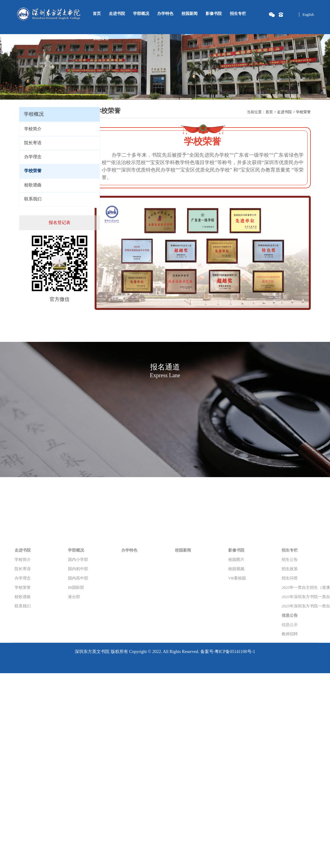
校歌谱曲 (33, 185)
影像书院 (214, 13)
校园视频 (236, 569)
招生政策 (290, 569)
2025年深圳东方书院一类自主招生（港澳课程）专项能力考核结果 (300, 606)
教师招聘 (290, 634)
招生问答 (290, 578)
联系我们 (33, 199)
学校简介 (33, 129)
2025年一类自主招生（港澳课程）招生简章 (300, 587)
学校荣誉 (303, 112)
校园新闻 (190, 13)
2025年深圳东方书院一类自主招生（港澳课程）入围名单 (300, 597)
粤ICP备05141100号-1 (235, 652)
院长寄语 (33, 143)
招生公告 (290, 559)
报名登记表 (60, 223)
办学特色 (165, 13)
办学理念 (33, 157)
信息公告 (101, 38)
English (308, 15)
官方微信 (60, 299)
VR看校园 (237, 578)
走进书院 (117, 13)
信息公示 (290, 625)
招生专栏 (238, 13)
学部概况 (141, 13)
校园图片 (236, 559)
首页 (97, 13)
